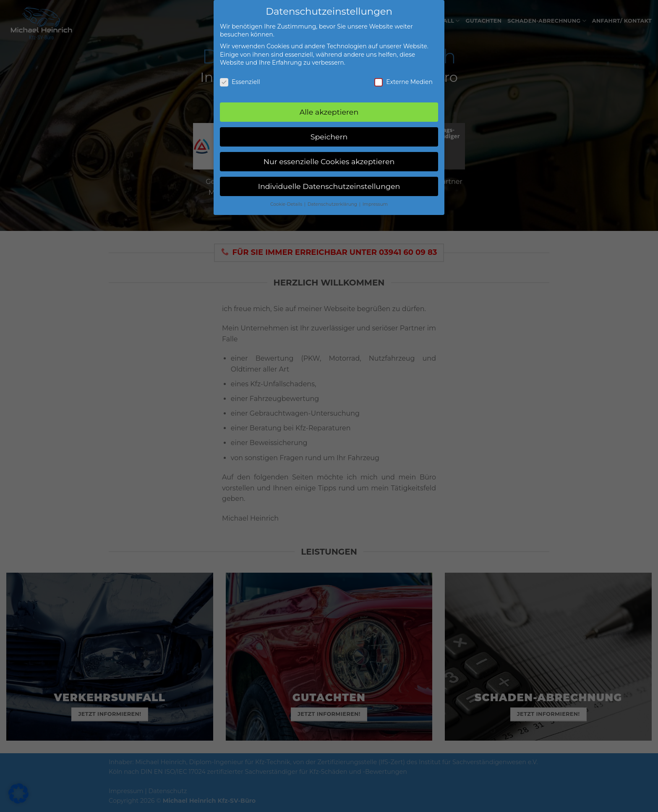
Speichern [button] (329, 132)
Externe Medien (403, 78)
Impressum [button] (375, 200)
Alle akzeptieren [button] (329, 108)
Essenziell (240, 78)
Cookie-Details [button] (287, 200)
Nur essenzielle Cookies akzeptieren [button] (329, 157)
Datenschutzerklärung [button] (333, 200)
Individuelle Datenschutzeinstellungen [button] (329, 182)
